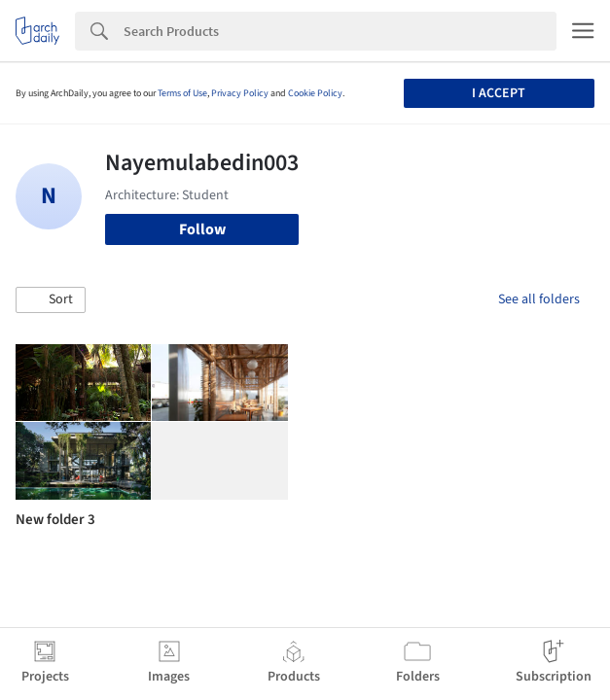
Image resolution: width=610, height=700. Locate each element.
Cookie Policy (315, 93)
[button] (51, 300)
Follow (202, 229)
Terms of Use (182, 93)
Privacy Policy (240, 93)
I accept (499, 93)
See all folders (539, 299)
